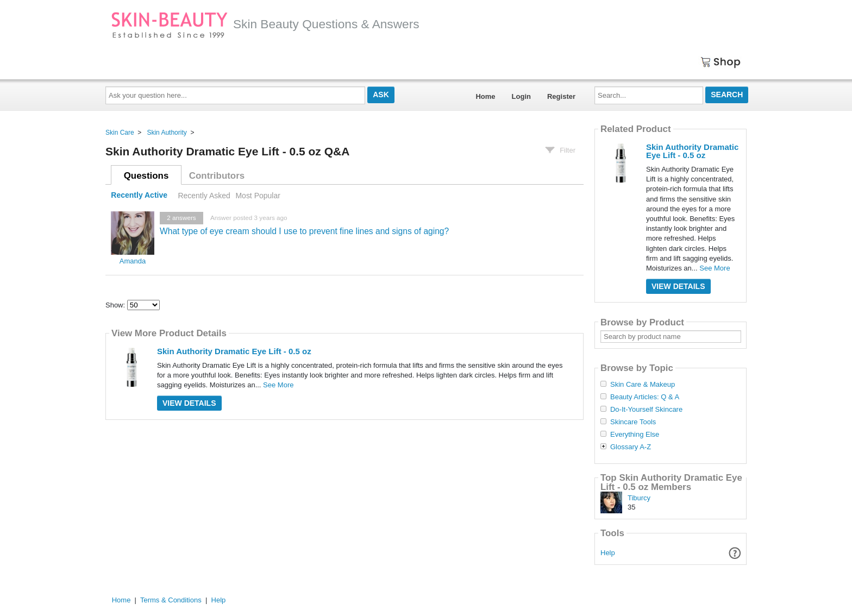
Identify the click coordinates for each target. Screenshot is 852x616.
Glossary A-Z (631, 447)
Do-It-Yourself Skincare (646, 410)
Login (521, 96)
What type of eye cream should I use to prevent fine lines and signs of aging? (304, 231)
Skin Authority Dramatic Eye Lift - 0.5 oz (234, 351)
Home (485, 96)
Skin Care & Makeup (643, 385)
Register (561, 96)
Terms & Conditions (171, 600)
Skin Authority (167, 133)
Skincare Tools (633, 422)
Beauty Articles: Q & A (645, 397)
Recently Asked (204, 196)
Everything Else (635, 435)
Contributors (217, 176)
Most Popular (258, 196)
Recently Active (139, 196)
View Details (189, 403)
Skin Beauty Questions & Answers (265, 24)
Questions (146, 176)
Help (608, 553)
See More (278, 385)
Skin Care (120, 133)
